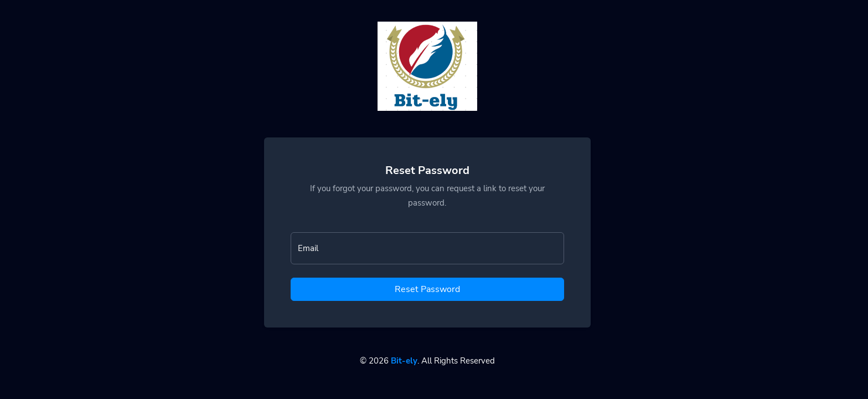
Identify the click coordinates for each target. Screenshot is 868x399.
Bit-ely (404, 361)
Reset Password (427, 289)
